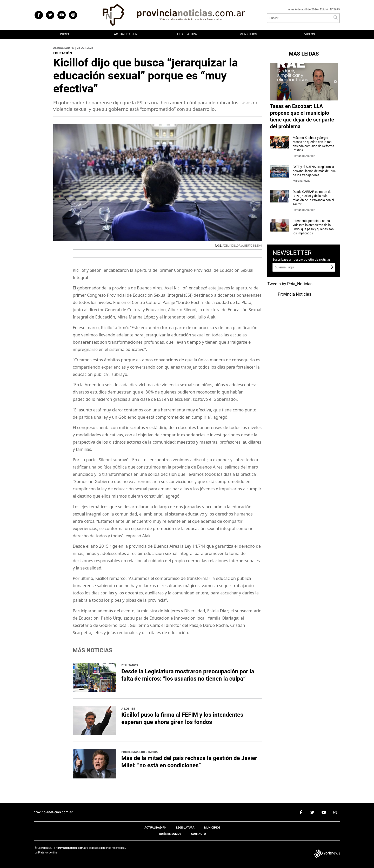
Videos (310, 34)
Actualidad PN (126, 34)
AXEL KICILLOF (231, 246)
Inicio (64, 34)
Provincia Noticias (294, 294)
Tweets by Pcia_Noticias (290, 284)
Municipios (248, 34)
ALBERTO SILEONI (252, 246)
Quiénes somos (170, 834)
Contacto (199, 834)
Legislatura (187, 34)
